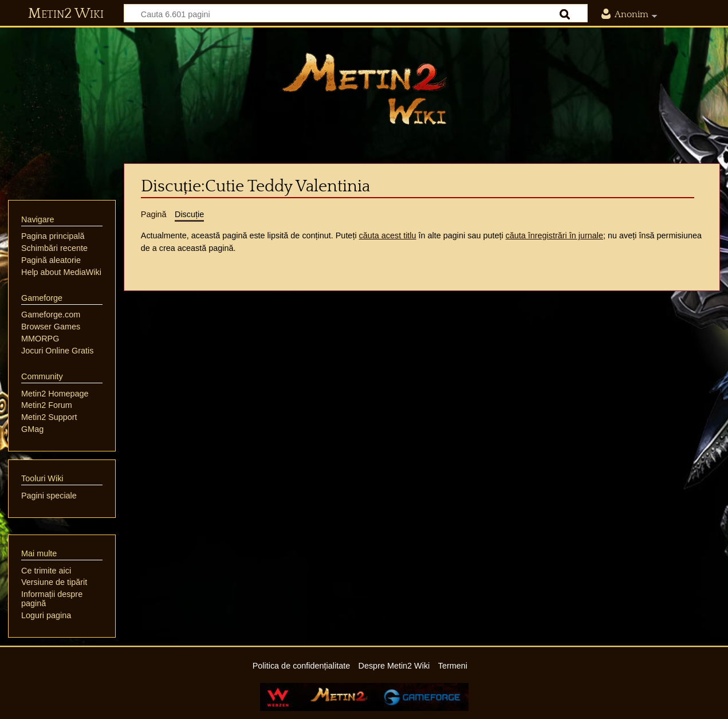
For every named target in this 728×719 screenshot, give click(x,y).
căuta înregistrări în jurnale (554, 235)
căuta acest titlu (388, 235)
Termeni (453, 666)
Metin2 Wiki (66, 14)
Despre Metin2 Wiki (394, 666)
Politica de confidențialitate (301, 666)
